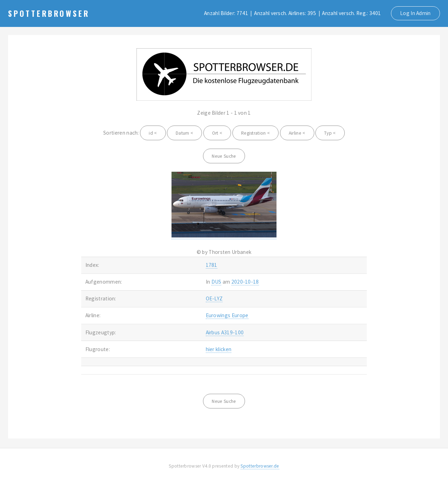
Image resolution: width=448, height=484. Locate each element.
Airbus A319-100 (225, 332)
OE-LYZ (214, 298)
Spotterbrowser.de (260, 466)
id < (153, 133)
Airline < (297, 133)
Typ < (330, 133)
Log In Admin (415, 13)
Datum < (184, 133)
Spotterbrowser (49, 13)
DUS (216, 282)
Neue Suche (224, 156)
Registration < (255, 133)
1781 (212, 265)
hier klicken (219, 349)
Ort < (217, 133)
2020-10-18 (245, 282)
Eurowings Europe (227, 315)
